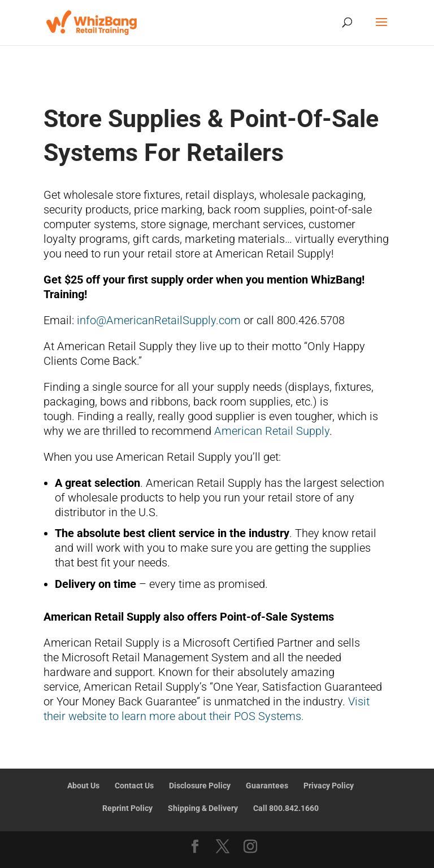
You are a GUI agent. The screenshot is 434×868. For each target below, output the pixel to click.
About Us (83, 786)
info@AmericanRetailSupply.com (159, 320)
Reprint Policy (127, 808)
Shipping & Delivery (203, 808)
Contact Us (134, 786)
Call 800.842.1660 (286, 808)
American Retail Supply (272, 431)
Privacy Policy (329, 786)
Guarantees (267, 786)
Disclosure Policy (200, 786)
